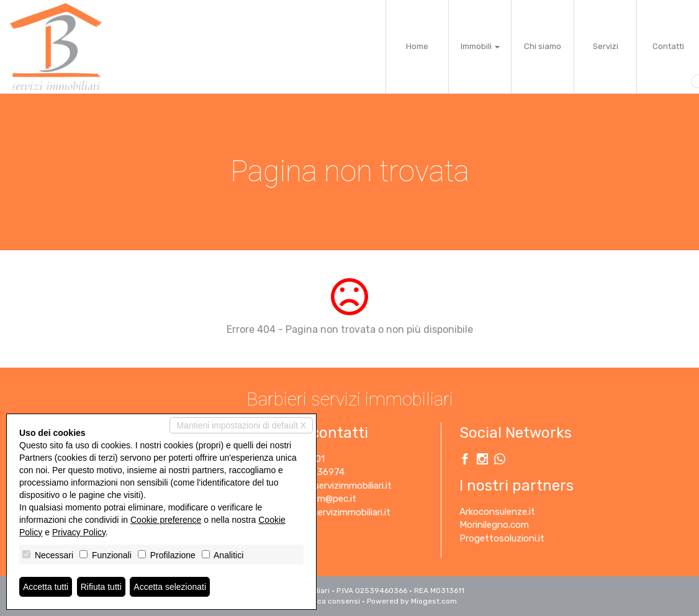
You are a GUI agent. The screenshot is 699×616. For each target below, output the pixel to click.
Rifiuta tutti (101, 587)
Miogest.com (434, 601)
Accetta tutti (46, 587)
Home (417, 46)
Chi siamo (543, 46)
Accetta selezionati (170, 587)
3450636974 (317, 472)
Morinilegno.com (494, 525)
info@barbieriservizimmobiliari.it (325, 486)
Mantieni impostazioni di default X (241, 425)
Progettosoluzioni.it (502, 538)
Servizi (606, 46)
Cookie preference (166, 520)
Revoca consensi (330, 601)
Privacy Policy (79, 532)
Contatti (668, 46)
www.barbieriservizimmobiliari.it (324, 512)
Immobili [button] (480, 46)
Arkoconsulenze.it (497, 512)
